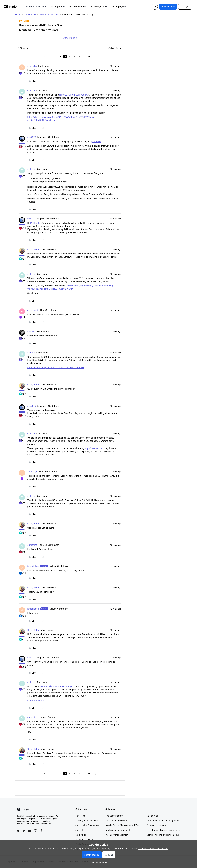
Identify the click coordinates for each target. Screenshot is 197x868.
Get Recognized (99, 6)
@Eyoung (32, 289)
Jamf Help (80, 816)
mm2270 (32, 137)
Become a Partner (84, 840)
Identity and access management (163, 820)
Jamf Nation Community (87, 825)
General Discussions (37, 6)
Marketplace (81, 835)
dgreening (32, 545)
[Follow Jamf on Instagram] (36, 831)
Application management (118, 830)
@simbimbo (73, 286)
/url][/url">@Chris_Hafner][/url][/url (57, 686)
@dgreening (85, 286)
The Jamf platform (114, 816)
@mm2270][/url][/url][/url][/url (74, 95)
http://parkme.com (94, 448)
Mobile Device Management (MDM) (123, 825)
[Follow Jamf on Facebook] (41, 831)
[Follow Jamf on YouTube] (30, 831)
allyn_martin (33, 310)
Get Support (58, 6)
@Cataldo (96, 286)
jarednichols (33, 566)
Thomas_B (32, 471)
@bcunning (107, 286)
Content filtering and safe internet (163, 835)
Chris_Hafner (34, 249)
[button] (168, 7)
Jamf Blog (80, 830)
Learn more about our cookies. (153, 848)
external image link (37, 700)
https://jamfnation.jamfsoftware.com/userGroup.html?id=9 (56, 367)
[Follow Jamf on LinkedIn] (24, 831)
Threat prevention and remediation (163, 830)
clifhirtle (31, 90)
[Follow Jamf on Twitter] (18, 831)
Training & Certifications (87, 820)
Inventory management (117, 835)
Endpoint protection (156, 825)
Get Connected (77, 6)
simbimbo (32, 66)
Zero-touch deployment (117, 820)
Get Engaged (119, 6)
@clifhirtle (96, 141)
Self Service (152, 816)
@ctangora (43, 289)
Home (18, 15)
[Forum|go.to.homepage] (11, 6)
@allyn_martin (66, 289)
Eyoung (31, 331)
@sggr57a (54, 289)
